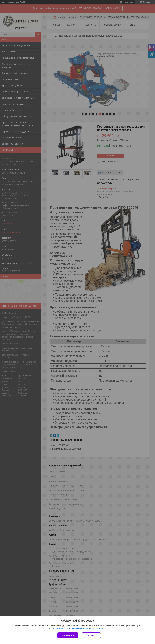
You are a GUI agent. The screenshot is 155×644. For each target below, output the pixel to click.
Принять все (68, 635)
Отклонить (91, 635)
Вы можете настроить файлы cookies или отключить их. (76, 628)
